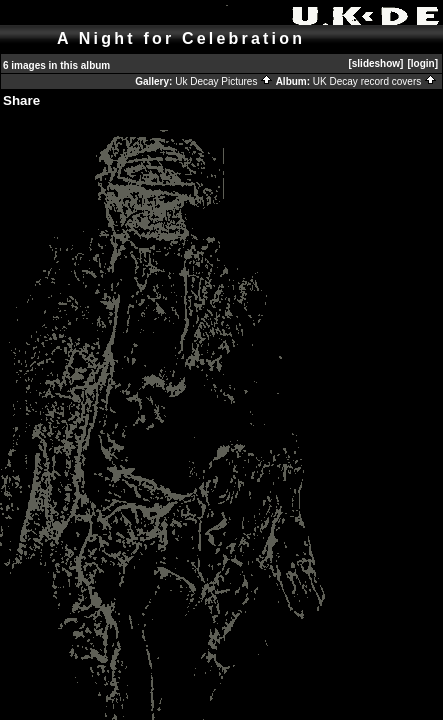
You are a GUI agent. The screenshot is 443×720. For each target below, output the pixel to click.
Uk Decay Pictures (224, 81)
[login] (422, 63)
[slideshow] (375, 63)
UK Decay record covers (375, 81)
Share (21, 100)
